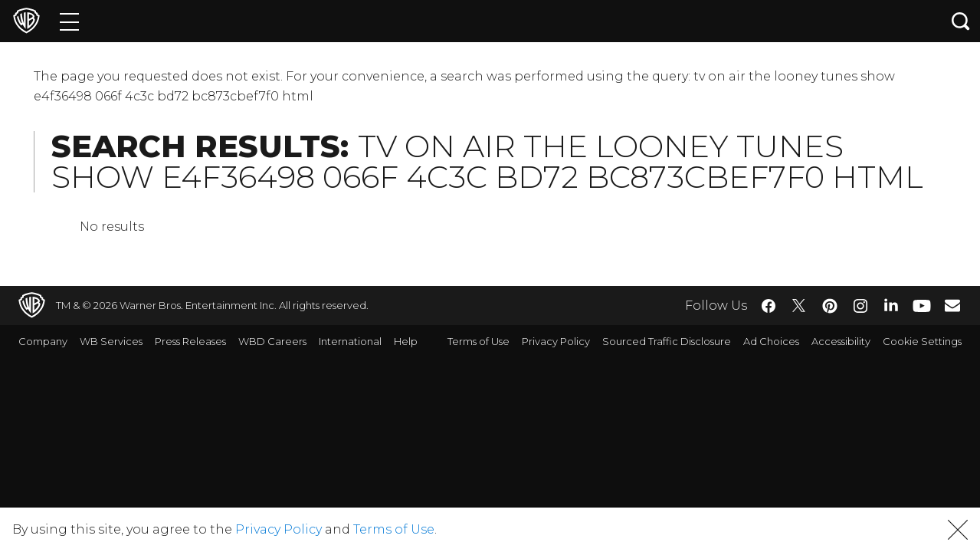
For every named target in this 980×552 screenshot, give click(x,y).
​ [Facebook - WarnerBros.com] (769, 306)
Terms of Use (479, 341)
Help (406, 341)
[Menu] (69, 21)
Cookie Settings (922, 341)
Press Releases (190, 341)
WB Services (111, 341)
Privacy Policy (556, 341)
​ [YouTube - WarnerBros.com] (922, 306)
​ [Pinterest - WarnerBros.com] (830, 306)
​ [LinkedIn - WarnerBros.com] (891, 304)
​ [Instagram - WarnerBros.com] (860, 306)
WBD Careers (272, 341)
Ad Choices (771, 341)
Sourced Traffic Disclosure (667, 341)
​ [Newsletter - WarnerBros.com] (952, 305)
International (350, 341)
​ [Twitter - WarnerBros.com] (799, 306)
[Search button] (961, 21)
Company (43, 341)
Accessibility (841, 341)
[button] (958, 530)
